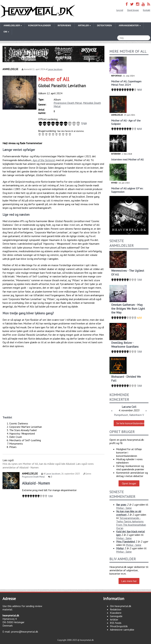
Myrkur (120, 548)
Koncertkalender (39, 25)
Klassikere (116, 613)
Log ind (120, 10)
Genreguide (116, 616)
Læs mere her (129, 581)
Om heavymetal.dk (121, 606)
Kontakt (147, 10)
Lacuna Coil (129, 407)
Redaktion (116, 609)
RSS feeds (116, 623)
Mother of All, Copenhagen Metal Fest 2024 (126, 83)
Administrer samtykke (122, 630)
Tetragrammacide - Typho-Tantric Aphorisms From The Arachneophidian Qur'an (131, 523)
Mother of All (54, 79)
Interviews (64, 25)
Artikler (114, 619)
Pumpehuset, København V (129, 415)
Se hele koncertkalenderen (130, 423)
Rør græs (121, 505)
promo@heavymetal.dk (25, 632)
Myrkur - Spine (124, 508)
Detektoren (104, 25)
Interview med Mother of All (127, 159)
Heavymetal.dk (38, 11)
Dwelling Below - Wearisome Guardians (125, 345)
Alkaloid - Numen (36, 483)
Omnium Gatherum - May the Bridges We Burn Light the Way (128, 309)
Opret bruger (133, 10)
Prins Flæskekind (126, 542)
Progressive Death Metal (68, 103)
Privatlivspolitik (119, 626)
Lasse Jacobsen (55, 69)
